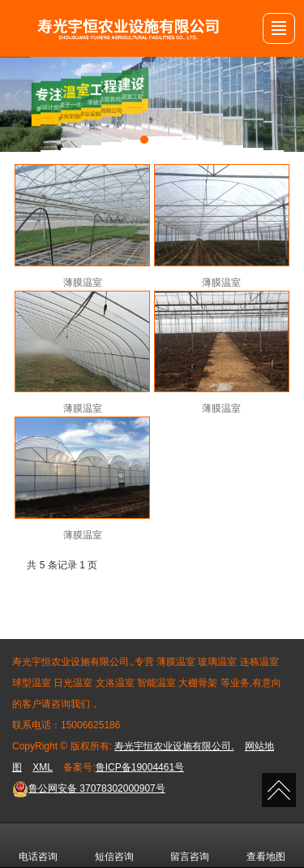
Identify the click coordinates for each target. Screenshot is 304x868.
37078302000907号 (89, 788)
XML (43, 767)
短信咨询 (114, 845)
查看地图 (266, 845)
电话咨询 (38, 845)
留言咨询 (190, 845)
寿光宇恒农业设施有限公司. (174, 746)
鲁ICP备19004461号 (140, 767)
